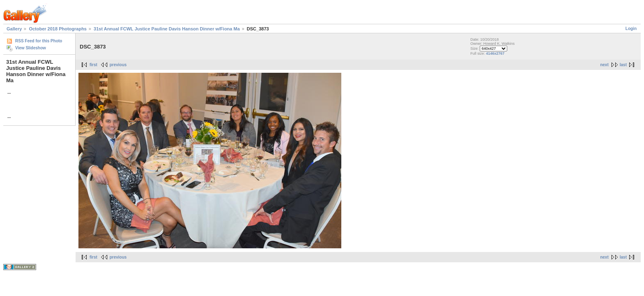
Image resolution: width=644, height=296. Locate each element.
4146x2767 (495, 53)
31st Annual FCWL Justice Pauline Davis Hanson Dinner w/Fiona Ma (167, 29)
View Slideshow (31, 48)
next (604, 65)
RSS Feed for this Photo (39, 41)
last (623, 65)
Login (631, 29)
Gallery (14, 29)
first (93, 65)
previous (118, 65)
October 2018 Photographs (58, 29)
